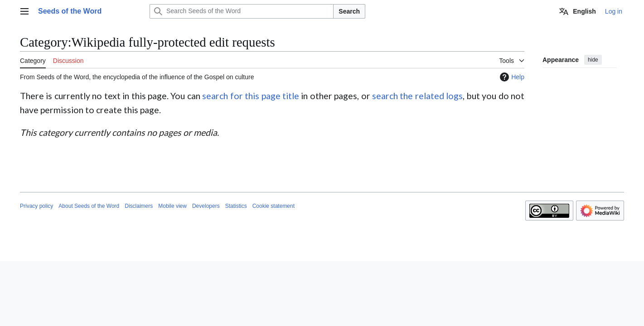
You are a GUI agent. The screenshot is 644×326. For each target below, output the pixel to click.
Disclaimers (139, 206)
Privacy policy (36, 206)
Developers (206, 206)
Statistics (236, 206)
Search (349, 11)
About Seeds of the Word (89, 206)
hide (593, 60)
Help (511, 77)
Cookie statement (274, 206)
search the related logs (417, 96)
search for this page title (251, 96)
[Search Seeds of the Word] (242, 11)
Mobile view (172, 206)
